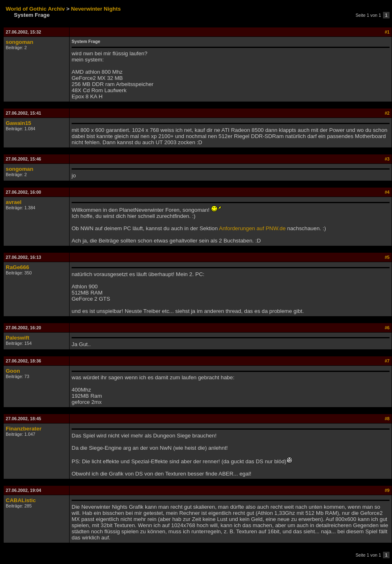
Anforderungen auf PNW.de (252, 228)
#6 (387, 328)
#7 (387, 361)
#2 (387, 113)
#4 (387, 192)
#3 (387, 159)
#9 (387, 490)
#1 (387, 32)
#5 (387, 257)
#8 (387, 419)
